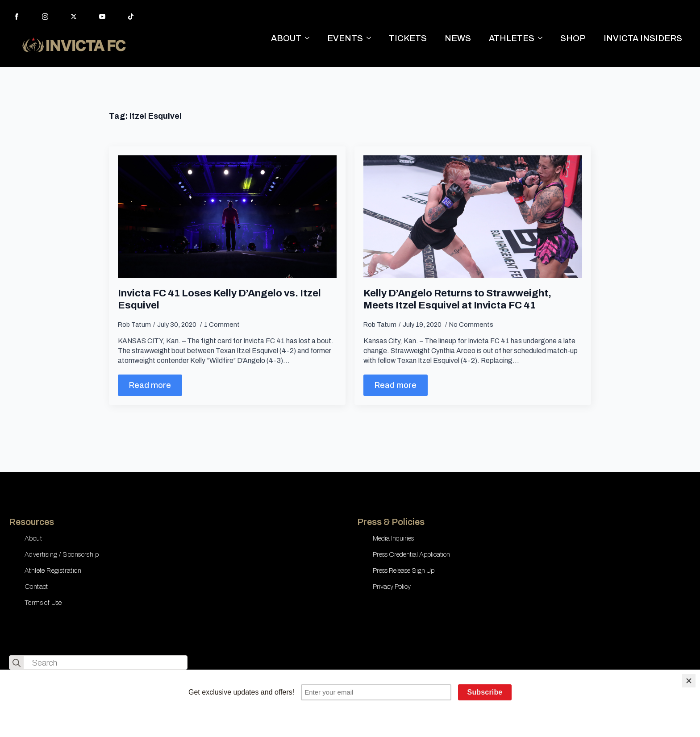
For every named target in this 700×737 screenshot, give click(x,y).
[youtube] (102, 17)
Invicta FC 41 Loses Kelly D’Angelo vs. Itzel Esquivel (219, 299)
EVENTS (345, 38)
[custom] (131, 17)
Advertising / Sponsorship (62, 554)
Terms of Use (43, 603)
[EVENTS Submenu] (371, 38)
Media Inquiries (393, 538)
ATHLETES (512, 38)
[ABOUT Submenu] (310, 38)
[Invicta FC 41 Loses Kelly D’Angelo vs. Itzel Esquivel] (227, 217)
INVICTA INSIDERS (643, 38)
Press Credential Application (411, 554)
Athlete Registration (53, 570)
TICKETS (408, 38)
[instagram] (45, 17)
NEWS (458, 38)
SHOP (573, 38)
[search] (17, 663)
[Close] (689, 681)
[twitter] (74, 17)
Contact (36, 587)
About (33, 538)
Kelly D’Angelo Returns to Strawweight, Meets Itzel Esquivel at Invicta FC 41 (457, 299)
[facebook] (17, 17)
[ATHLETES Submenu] (543, 38)
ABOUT (286, 38)
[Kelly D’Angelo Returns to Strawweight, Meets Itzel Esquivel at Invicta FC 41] (473, 217)
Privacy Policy (392, 587)
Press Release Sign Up (404, 570)
